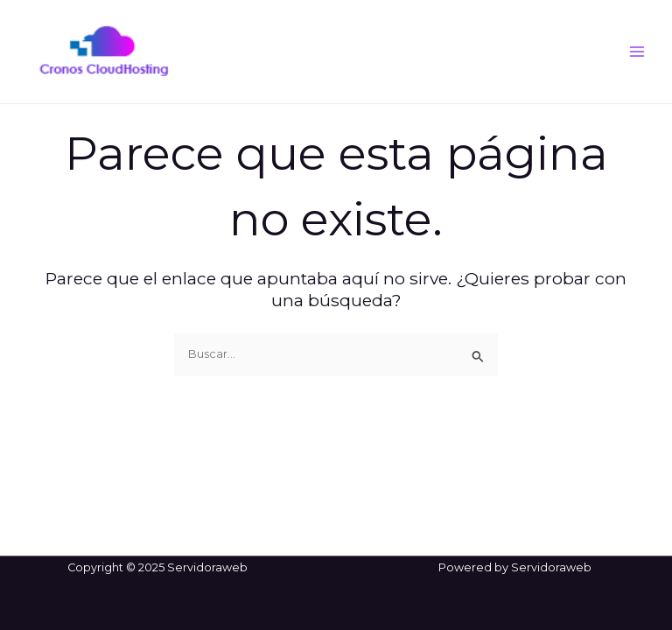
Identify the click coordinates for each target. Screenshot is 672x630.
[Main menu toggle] (637, 52)
